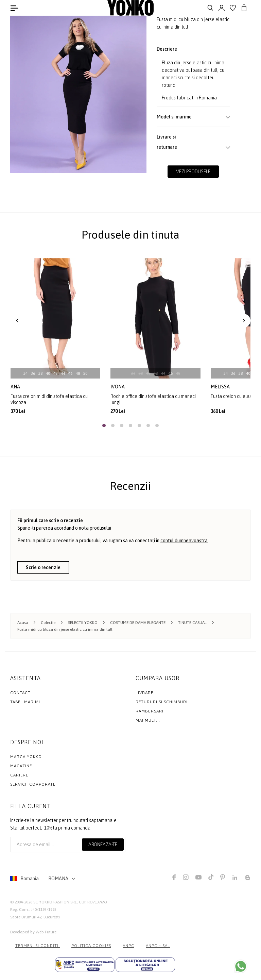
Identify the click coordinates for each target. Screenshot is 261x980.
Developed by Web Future (33, 932)
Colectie (48, 623)
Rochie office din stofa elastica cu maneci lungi (153, 399)
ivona (118, 387)
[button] (17, 321)
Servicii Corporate (33, 784)
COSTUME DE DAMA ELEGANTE (138, 623)
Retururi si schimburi (162, 702)
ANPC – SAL (158, 946)
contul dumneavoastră (184, 541)
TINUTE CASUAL (192, 623)
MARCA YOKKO (26, 757)
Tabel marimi (25, 702)
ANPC (128, 946)
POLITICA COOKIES (91, 946)
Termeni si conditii (38, 946)
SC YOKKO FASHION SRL (55, 902)
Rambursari (150, 711)
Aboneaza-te (103, 845)
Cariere (19, 775)
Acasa (23, 623)
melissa (221, 387)
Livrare (144, 693)
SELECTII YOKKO (83, 623)
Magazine (21, 766)
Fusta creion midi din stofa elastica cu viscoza (49, 399)
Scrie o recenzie (43, 567)
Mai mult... (148, 720)
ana (16, 387)
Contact (20, 693)
